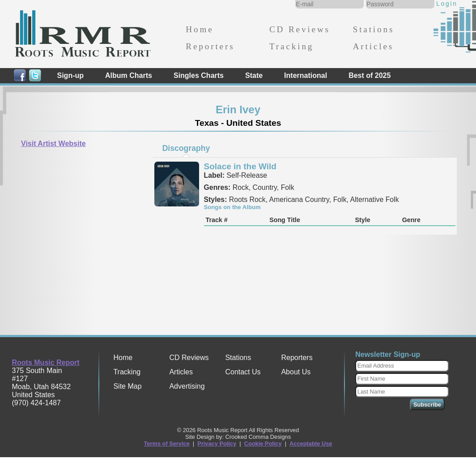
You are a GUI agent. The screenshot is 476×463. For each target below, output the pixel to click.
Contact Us (243, 372)
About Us (296, 372)
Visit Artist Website (53, 144)
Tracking (291, 46)
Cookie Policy (263, 444)
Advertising (187, 386)
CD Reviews (300, 29)
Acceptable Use (311, 444)
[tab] (186, 148)
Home (200, 29)
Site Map (127, 386)
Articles (373, 46)
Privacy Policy (217, 444)
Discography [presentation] (186, 148)
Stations (374, 29)
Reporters (210, 46)
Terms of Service (167, 444)
